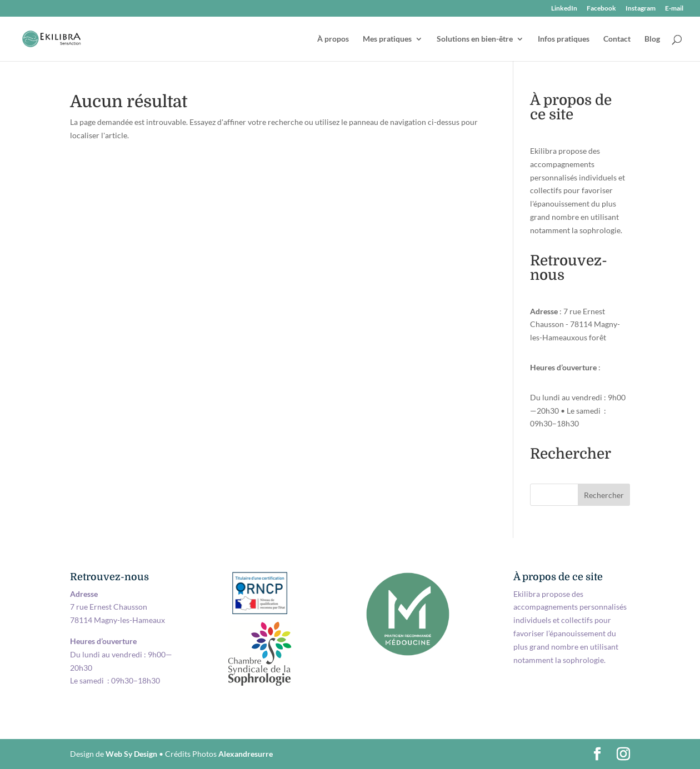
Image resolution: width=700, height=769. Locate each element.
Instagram (641, 9)
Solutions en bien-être (475, 39)
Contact (617, 39)
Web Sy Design (131, 754)
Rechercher (604, 495)
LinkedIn (564, 9)
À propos (333, 39)
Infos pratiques (564, 39)
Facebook (601, 9)
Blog (652, 39)
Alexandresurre (246, 754)
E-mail (674, 9)
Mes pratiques (387, 39)
